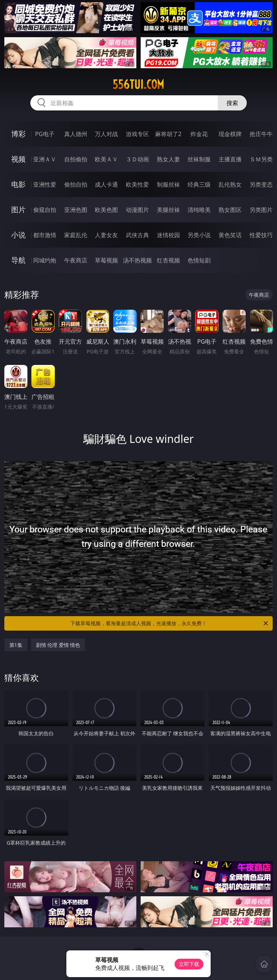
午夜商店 (76, 260)
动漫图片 (137, 210)
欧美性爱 (137, 184)
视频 (18, 159)
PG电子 (45, 134)
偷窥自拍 (45, 210)
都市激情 (45, 235)
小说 (18, 235)
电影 (18, 184)
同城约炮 (45, 260)
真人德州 (76, 134)
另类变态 (261, 184)
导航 (18, 260)
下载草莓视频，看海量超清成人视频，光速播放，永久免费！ (170, 623)
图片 (18, 210)
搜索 (232, 103)
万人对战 (106, 134)
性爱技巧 (261, 235)
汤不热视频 (137, 260)
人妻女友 (106, 235)
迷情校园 (168, 235)
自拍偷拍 (76, 159)
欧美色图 (106, 210)
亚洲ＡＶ (45, 159)
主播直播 (230, 159)
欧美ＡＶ (106, 159)
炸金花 (199, 134)
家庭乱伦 (76, 235)
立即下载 (189, 964)
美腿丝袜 (168, 210)
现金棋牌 (230, 134)
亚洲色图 (76, 210)
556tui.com (138, 84)
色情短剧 (199, 260)
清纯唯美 (199, 210)
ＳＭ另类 (261, 159)
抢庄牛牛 (261, 134)
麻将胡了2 (168, 134)
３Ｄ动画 (137, 159)
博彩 (18, 134)
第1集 (16, 645)
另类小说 (199, 235)
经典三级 (199, 184)
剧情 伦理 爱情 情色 (58, 645)
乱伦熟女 (230, 184)
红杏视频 (168, 260)
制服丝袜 (168, 184)
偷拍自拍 (76, 184)
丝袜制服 (199, 159)
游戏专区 (137, 134)
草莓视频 (106, 260)
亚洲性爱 (45, 184)
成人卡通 (106, 184)
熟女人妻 (168, 159)
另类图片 (261, 210)
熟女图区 (230, 210)
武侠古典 (137, 235)
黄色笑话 (230, 235)
